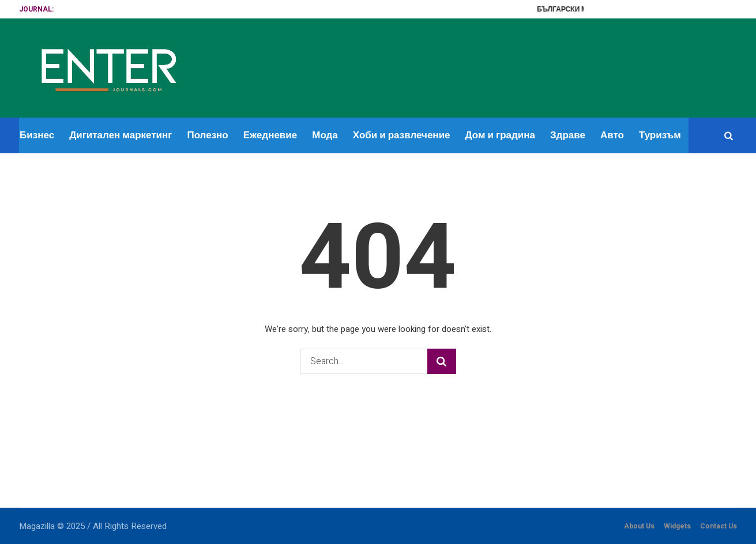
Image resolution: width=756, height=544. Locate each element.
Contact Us (719, 526)
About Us (639, 526)
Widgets (677, 526)
